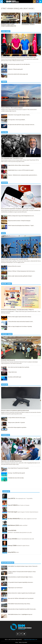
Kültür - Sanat (7, 284)
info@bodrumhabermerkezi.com (30, 640)
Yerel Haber (6, 31)
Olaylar (5, 385)
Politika (4, 132)
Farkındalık (6, 435)
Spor (3, 233)
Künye (17, 642)
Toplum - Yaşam (7, 334)
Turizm (4, 82)
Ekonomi (4, 183)
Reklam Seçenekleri (23, 642)
